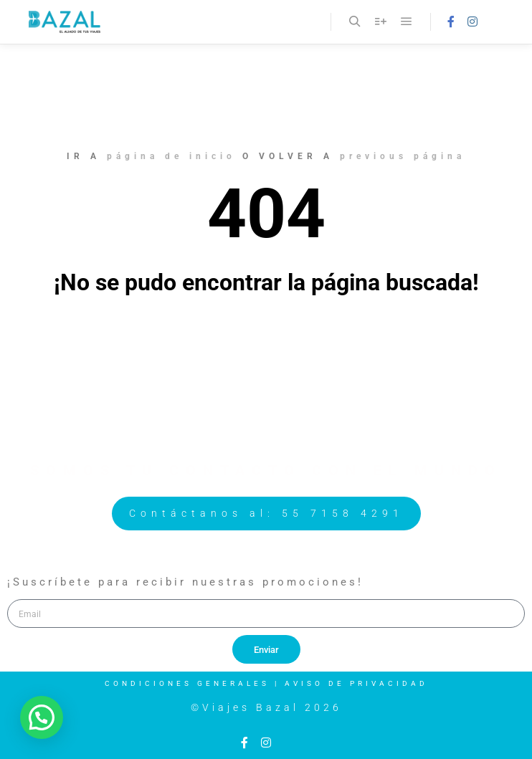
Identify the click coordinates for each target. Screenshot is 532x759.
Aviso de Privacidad (356, 683)
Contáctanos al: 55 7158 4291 (266, 513)
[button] (42, 717)
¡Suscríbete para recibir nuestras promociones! (185, 582)
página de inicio (171, 156)
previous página (403, 156)
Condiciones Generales (187, 683)
